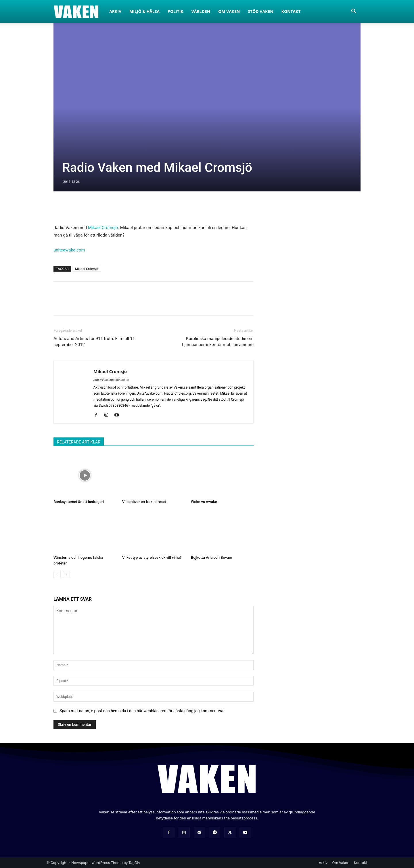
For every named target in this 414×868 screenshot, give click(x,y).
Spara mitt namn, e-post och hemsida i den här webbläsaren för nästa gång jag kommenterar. (143, 711)
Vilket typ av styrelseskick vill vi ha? (152, 557)
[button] (354, 12)
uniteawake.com (69, 250)
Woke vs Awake (204, 502)
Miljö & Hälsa (144, 11)
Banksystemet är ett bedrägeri (79, 502)
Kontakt (291, 11)
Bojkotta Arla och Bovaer (212, 557)
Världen (201, 11)
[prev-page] (57, 575)
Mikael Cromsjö (103, 228)
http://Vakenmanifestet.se (111, 380)
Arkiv (115, 11)
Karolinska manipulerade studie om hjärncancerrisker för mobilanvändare (218, 342)
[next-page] (66, 575)
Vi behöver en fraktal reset (144, 502)
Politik (176, 11)
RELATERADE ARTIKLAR (79, 442)
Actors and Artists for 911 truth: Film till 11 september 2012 (94, 342)
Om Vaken (229, 11)
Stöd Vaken (260, 11)
